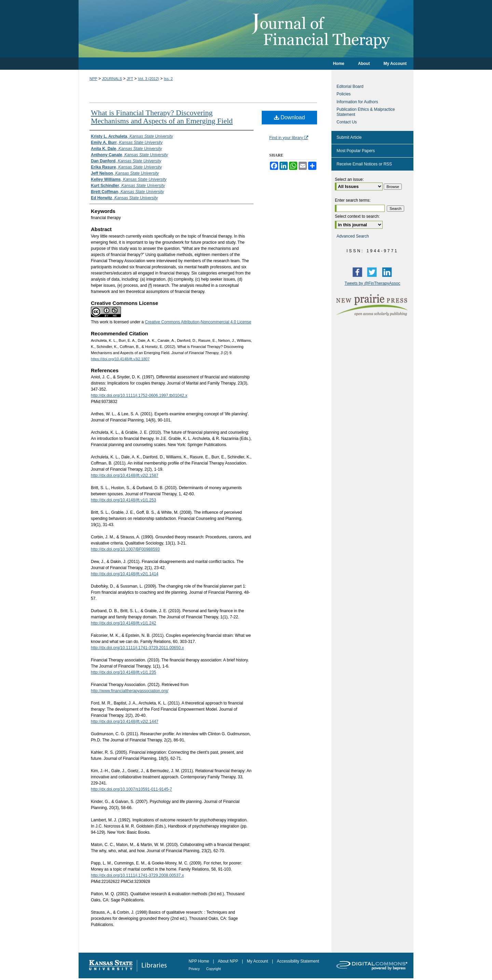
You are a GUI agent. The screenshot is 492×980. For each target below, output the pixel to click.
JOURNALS (112, 79)
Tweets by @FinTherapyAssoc (373, 283)
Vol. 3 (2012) (148, 79)
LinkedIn (388, 272)
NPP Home (199, 961)
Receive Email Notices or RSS (364, 164)
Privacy (195, 969)
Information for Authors (357, 102)
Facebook (359, 272)
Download (290, 117)
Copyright (214, 969)
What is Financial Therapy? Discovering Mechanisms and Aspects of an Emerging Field (162, 117)
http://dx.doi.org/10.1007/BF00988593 (125, 549)
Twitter (373, 272)
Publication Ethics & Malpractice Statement (366, 112)
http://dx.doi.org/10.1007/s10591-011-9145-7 (132, 789)
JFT (130, 79)
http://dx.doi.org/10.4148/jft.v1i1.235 (124, 672)
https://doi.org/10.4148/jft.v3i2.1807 (120, 359)
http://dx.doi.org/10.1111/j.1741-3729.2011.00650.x (137, 648)
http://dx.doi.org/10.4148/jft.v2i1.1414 (125, 574)
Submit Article (349, 137)
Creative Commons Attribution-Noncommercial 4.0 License (198, 322)
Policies (344, 94)
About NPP (229, 961)
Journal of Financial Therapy (246, 29)
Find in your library (289, 138)
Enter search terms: (353, 200)
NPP (93, 79)
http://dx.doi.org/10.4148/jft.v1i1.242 (124, 623)
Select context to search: (357, 216)
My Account (258, 961)
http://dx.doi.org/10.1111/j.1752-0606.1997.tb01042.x (139, 395)
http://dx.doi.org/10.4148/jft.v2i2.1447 (125, 722)
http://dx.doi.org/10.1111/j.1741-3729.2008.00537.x (137, 875)
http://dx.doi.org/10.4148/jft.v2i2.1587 (125, 475)
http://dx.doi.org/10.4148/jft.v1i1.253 (124, 500)
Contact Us (347, 122)
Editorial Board (350, 86)
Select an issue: (349, 179)
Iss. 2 (168, 79)
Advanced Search (353, 236)
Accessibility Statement (298, 961)
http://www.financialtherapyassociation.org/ (130, 691)
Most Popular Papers (356, 151)
